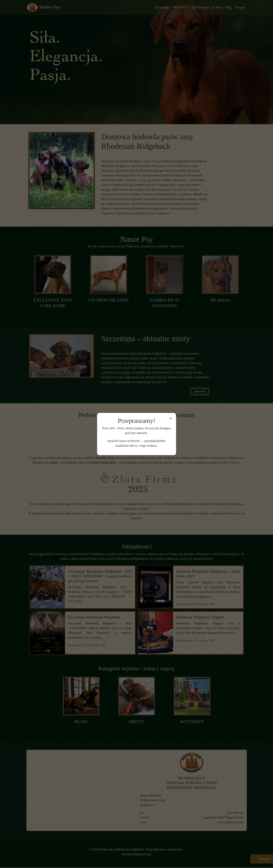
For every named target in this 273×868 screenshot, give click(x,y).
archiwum (133, 441)
